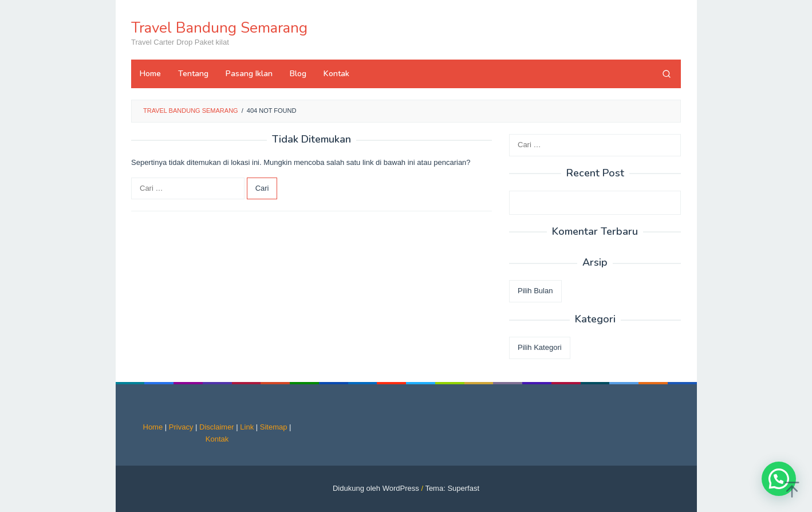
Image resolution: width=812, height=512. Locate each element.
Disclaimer (217, 427)
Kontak (217, 439)
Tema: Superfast (452, 488)
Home (153, 427)
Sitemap (274, 427)
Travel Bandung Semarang (219, 28)
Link (247, 427)
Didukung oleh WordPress (376, 488)
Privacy (181, 427)
